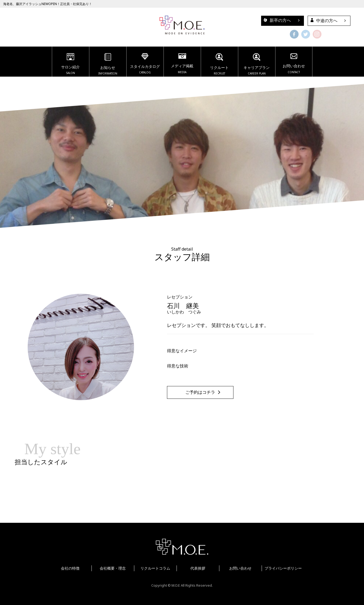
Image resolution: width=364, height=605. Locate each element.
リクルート (219, 65)
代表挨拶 (198, 568)
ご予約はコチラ (200, 392)
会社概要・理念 (113, 568)
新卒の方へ (276, 20)
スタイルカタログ (145, 64)
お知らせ (108, 65)
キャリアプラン (257, 65)
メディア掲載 (182, 64)
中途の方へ (323, 20)
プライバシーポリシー (283, 568)
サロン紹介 (71, 65)
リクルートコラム (155, 568)
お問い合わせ (294, 64)
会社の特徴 (70, 568)
